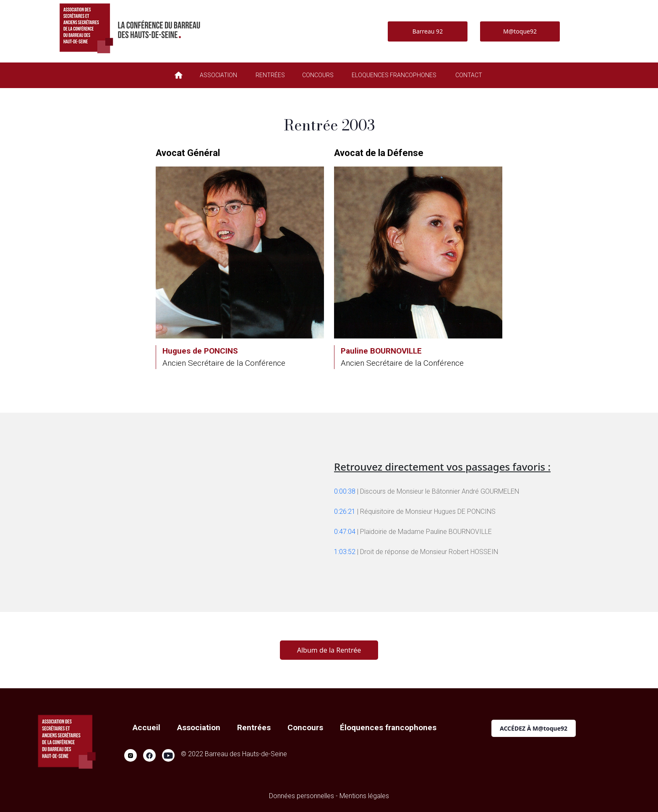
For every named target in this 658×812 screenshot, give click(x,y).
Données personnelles (302, 796)
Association (199, 727)
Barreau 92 (428, 31)
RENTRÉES (270, 75)
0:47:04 (345, 532)
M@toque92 (520, 31)
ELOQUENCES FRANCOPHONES (394, 75)
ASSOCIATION (218, 75)
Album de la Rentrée (329, 650)
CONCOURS (318, 75)
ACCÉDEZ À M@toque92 (534, 728)
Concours (305, 727)
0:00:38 (345, 491)
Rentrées (254, 727)
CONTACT (469, 75)
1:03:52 (345, 552)
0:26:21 (345, 511)
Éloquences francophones (388, 727)
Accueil (146, 727)
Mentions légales (364, 796)
